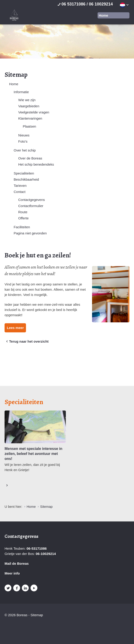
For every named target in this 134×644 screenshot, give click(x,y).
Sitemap (37, 615)
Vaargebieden (29, 106)
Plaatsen (29, 126)
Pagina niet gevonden (30, 233)
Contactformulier (31, 206)
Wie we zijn (27, 100)
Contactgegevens (32, 200)
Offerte (23, 218)
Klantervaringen (30, 118)
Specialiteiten (24, 173)
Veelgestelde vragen (34, 112)
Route (23, 212)
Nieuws (24, 135)
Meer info (12, 573)
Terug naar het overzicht (27, 341)
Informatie (21, 92)
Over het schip (25, 150)
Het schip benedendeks (36, 164)
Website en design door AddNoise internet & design (17, 623)
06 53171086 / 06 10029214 (85, 4)
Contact (20, 192)
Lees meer (15, 328)
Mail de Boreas (17, 563)
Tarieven (20, 186)
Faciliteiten (22, 227)
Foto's (23, 141)
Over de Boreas (30, 158)
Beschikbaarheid (26, 179)
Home (14, 84)
